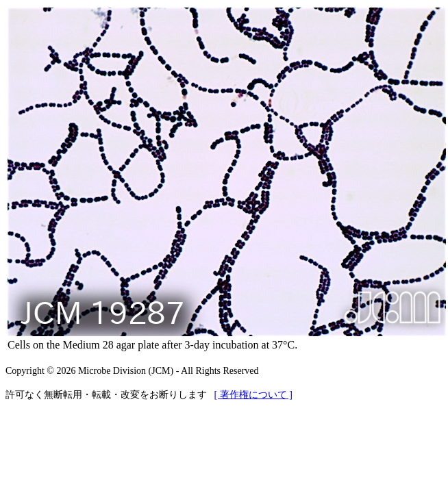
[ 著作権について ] (253, 395)
